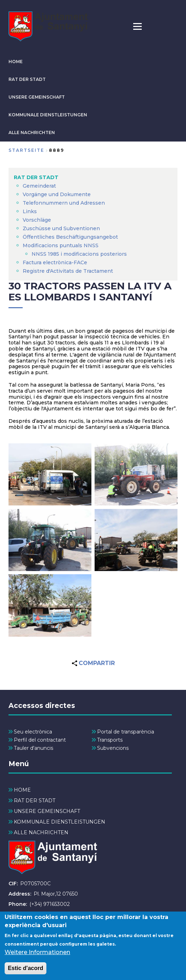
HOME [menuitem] (22, 790)
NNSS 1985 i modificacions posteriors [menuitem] (80, 254)
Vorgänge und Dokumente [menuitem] (57, 194)
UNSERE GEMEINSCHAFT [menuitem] (47, 811)
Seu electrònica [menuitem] (33, 732)
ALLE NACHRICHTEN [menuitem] (41, 832)
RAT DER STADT (27, 79)
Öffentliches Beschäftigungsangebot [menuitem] (70, 237)
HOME (16, 62)
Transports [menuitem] (110, 740)
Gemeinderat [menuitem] (39, 186)
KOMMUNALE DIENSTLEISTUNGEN (48, 115)
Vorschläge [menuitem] (37, 220)
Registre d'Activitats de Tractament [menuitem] (68, 271)
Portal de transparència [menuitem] (126, 732)
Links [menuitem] (30, 211)
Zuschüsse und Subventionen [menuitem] (61, 228)
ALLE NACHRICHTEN (32, 132)
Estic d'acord (26, 972)
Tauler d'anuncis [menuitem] (33, 748)
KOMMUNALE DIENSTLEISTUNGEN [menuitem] (60, 822)
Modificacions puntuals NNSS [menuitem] (61, 245)
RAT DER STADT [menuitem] (36, 177)
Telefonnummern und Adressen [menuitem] (64, 203)
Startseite (26, 150)
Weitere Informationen (37, 956)
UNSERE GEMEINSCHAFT (37, 97)
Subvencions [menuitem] (113, 748)
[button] (50, 474)
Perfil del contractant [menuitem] (40, 740)
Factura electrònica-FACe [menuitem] (55, 262)
